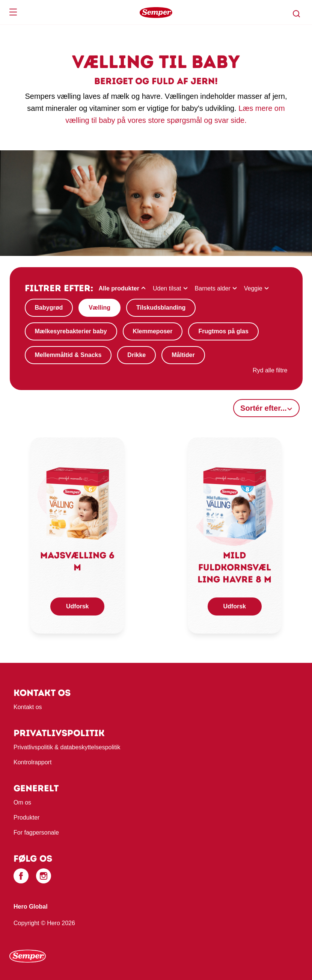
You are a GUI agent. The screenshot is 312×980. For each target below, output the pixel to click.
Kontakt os (28, 707)
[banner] (156, 12)
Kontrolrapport (32, 762)
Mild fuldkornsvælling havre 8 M (234, 567)
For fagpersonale (36, 833)
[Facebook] (21, 876)
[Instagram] (44, 876)
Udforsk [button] (77, 606)
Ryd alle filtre (270, 370)
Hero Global (31, 907)
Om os (22, 802)
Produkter (26, 817)
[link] (77, 502)
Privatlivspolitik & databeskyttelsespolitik (67, 747)
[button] (297, 14)
